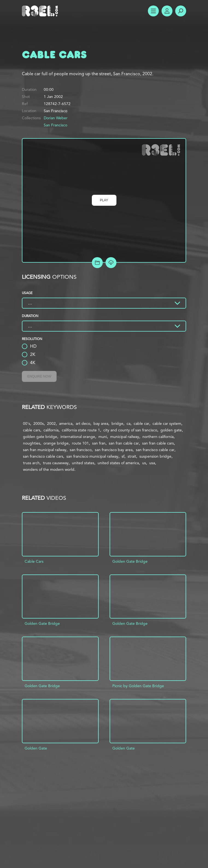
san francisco (81, 450)
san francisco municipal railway (92, 456)
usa (152, 463)
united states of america (118, 463)
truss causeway (56, 463)
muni (103, 437)
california (51, 430)
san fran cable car (124, 443)
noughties (32, 443)
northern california (158, 437)
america (66, 423)
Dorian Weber (56, 118)
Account (167, 11)
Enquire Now (39, 376)
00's (27, 423)
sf (123, 456)
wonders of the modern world (49, 469)
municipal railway (125, 437)
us (144, 463)
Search (181, 11)
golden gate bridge (40, 437)
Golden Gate (36, 748)
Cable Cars (34, 561)
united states (83, 463)
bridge (117, 423)
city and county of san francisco (130, 430)
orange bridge (56, 443)
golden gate (171, 430)
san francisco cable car (155, 450)
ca (128, 423)
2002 (51, 423)
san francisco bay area (114, 450)
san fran (99, 443)
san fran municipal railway (45, 450)
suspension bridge (155, 456)
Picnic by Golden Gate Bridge (138, 686)
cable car (141, 423)
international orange (78, 437)
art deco (83, 423)
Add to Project (97, 263)
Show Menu (153, 11)
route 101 (80, 443)
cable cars (32, 430)
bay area (101, 423)
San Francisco (55, 125)
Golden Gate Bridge (130, 561)
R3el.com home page (41, 11)
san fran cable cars (158, 443)
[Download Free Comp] (111, 263)
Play (104, 200)
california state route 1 (81, 430)
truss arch (31, 463)
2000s (39, 423)
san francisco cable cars (43, 456)
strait (132, 456)
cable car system (167, 423)
